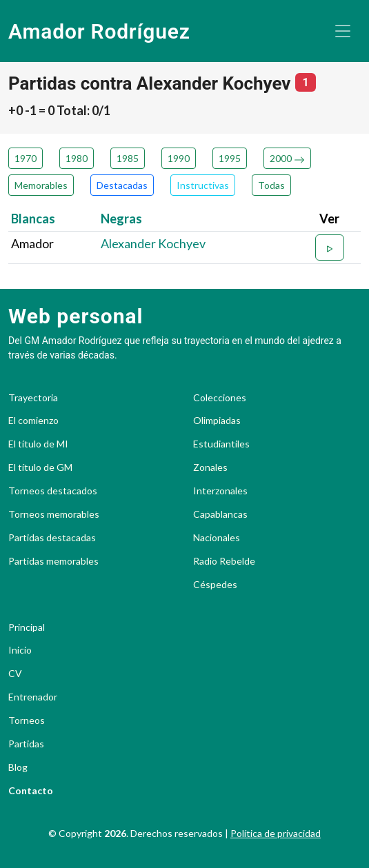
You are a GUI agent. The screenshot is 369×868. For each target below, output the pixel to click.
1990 (179, 158)
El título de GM (40, 467)
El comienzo (33, 421)
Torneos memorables (54, 514)
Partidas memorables (53, 561)
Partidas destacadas (52, 538)
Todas (271, 185)
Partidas (26, 744)
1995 (230, 158)
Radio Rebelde (224, 561)
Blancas (33, 219)
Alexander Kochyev (153, 243)
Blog (18, 767)
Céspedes (215, 585)
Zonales (210, 467)
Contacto (31, 791)
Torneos (27, 720)
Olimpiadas (217, 421)
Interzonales (220, 491)
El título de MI (38, 444)
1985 (128, 158)
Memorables (41, 185)
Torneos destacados (53, 491)
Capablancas (220, 514)
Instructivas (203, 185)
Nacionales (217, 538)
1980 (77, 158)
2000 (287, 158)
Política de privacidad (276, 833)
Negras (121, 219)
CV (15, 674)
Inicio (20, 650)
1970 (26, 158)
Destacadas (122, 185)
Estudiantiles (221, 444)
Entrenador (33, 697)
